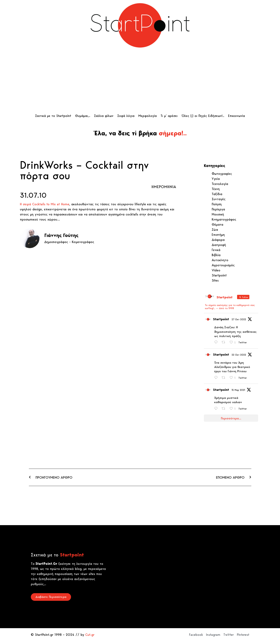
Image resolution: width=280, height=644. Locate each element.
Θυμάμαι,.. (83, 116)
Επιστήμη (218, 235)
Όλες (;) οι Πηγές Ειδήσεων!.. (203, 116)
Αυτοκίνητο (220, 260)
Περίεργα (218, 209)
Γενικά (216, 250)
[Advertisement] (140, 82)
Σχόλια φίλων (104, 116)
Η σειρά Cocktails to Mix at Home (45, 204)
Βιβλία (216, 255)
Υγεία (216, 179)
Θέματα (217, 224)
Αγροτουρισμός (223, 265)
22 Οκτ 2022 (239, 355)
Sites (215, 280)
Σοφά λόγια (126, 116)
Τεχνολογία (220, 184)
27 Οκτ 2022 (239, 319)
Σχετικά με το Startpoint (53, 116)
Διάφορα (218, 240)
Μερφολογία (148, 116)
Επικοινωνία (236, 116)
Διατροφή (219, 245)
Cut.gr (90, 635)
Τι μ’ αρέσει (169, 116)
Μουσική (218, 214)
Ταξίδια (217, 194)
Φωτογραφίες (222, 174)
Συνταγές (219, 199)
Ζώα (215, 230)
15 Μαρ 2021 (238, 390)
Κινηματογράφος (224, 219)
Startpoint (219, 275)
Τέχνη (216, 189)
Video (216, 270)
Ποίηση (217, 204)
